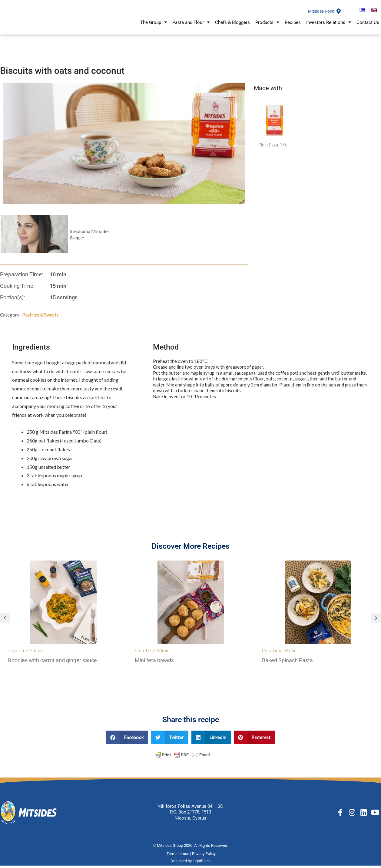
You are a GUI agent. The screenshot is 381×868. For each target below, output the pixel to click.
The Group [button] (154, 26)
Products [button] (267, 26)
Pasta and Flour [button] (191, 26)
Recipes (293, 26)
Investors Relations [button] (329, 26)
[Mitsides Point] (339, 13)
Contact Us (368, 26)
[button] (5, 621)
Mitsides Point (320, 13)
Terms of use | (179, 857)
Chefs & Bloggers (232, 26)
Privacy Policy (204, 857)
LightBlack (202, 864)
